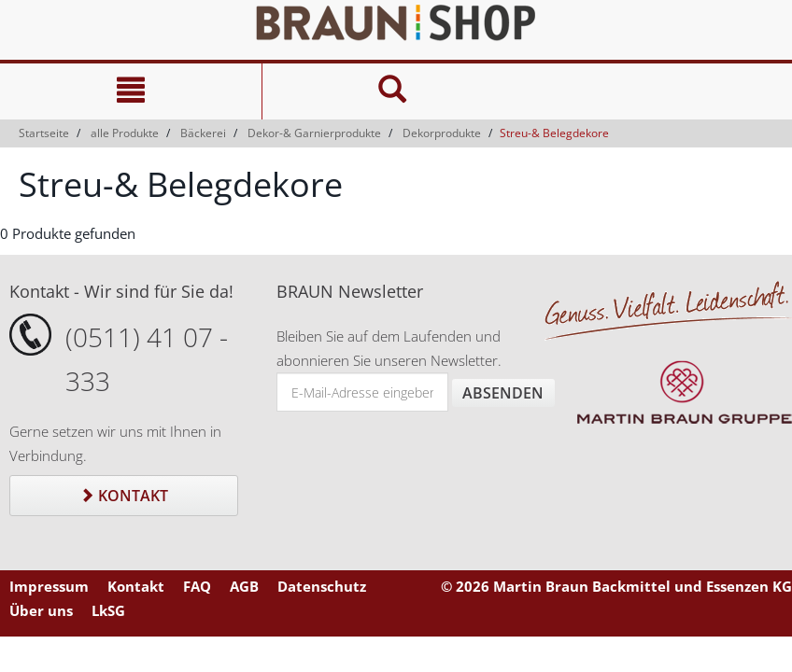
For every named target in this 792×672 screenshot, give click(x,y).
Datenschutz (322, 586)
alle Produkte (125, 133)
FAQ (197, 586)
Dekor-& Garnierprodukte (314, 133)
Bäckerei (203, 133)
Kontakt (124, 496)
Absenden (503, 393)
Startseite (44, 133)
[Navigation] (131, 91)
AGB (244, 586)
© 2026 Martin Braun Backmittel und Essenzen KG (616, 586)
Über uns (41, 610)
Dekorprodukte (442, 133)
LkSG (108, 610)
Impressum (49, 586)
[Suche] (393, 91)
